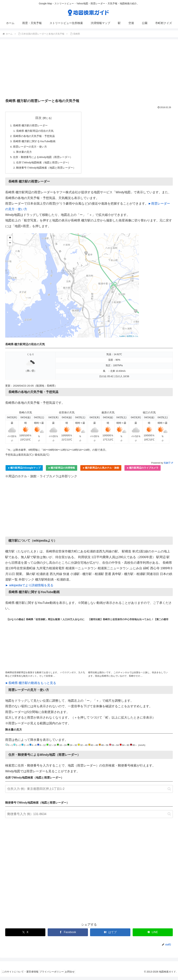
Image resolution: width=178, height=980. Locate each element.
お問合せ (76, 975)
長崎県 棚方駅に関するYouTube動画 (36, 143)
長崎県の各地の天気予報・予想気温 (35, 137)
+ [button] (10, 241)
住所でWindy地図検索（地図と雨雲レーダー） (46, 165)
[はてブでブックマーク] (110, 936)
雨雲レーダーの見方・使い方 (31, 148)
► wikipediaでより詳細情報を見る (29, 589)
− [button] (10, 247)
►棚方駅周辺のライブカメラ (143, 471)
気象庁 (168, 466)
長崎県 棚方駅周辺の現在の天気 (37, 131)
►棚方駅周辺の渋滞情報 (62, 471)
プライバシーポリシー (56, 975)
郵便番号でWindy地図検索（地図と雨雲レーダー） (48, 171)
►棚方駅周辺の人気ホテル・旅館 (101, 471)
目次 (41, 118)
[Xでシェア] (25, 936)
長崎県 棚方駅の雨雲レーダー (32, 126)
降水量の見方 (25, 154)
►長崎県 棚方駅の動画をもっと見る (31, 686)
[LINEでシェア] (153, 936)
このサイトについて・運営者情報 (22, 975)
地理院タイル (132, 339)
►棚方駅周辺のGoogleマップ (24, 471)
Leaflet (122, 339)
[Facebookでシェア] (68, 936)
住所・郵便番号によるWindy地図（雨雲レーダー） (45, 159)
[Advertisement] (89, 70)
